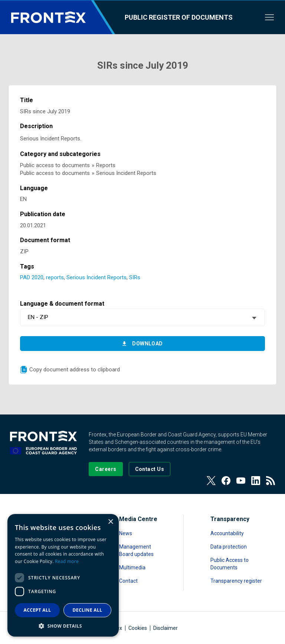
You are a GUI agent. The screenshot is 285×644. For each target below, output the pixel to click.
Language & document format (62, 304)
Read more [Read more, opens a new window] (67, 561)
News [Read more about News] (126, 533)
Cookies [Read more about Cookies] (138, 628)
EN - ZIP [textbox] (38, 317)
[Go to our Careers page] (106, 469)
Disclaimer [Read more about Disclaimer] (166, 628)
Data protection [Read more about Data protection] (229, 547)
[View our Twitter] (211, 481)
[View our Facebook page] (226, 481)
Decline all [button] (88, 610)
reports (55, 277)
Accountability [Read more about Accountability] (227, 533)
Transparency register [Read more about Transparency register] (236, 581)
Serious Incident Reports (96, 277)
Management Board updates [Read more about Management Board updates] (136, 550)
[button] (63, 626)
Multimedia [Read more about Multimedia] (132, 567)
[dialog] (63, 575)
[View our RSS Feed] (271, 481)
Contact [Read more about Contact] (128, 581)
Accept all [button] (37, 610)
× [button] (110, 522)
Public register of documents (179, 17)
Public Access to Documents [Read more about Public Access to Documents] (230, 564)
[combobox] (142, 317)
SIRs (135, 277)
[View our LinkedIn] (256, 481)
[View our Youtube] (241, 481)
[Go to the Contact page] (150, 469)
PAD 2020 (32, 277)
